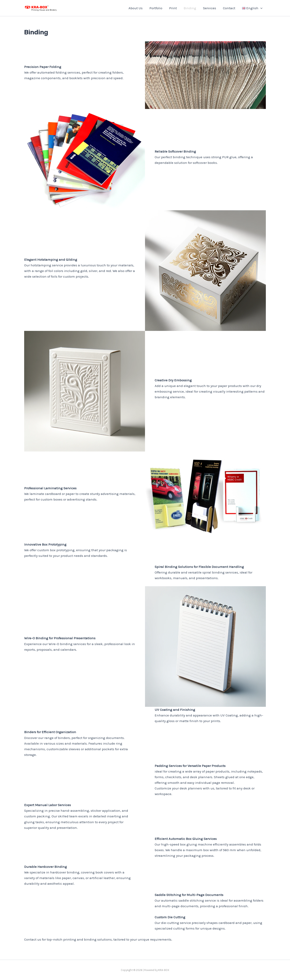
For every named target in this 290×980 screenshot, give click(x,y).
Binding (190, 8)
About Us (136, 8)
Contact (229, 8)
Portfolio (156, 8)
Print (173, 8)
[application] (260, 8)
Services (210, 8)
